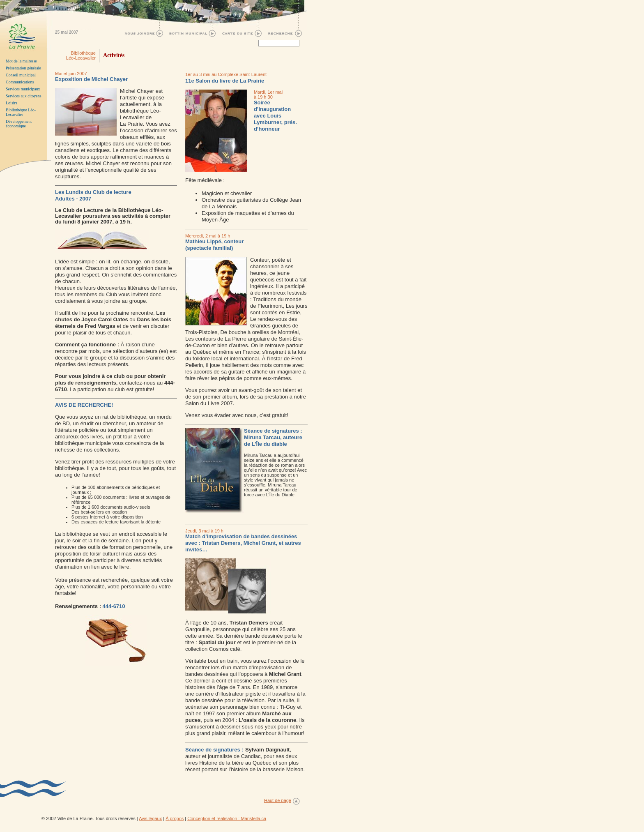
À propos (175, 818)
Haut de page (278, 800)
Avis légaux (150, 818)
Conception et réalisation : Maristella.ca (227, 818)
